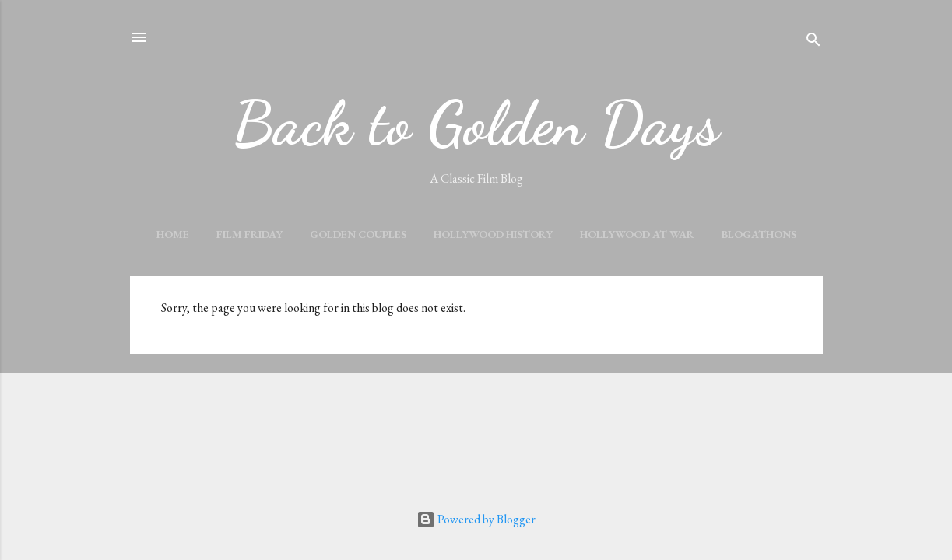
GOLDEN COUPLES (358, 234)
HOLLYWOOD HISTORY (493, 234)
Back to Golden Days (476, 123)
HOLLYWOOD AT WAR (637, 234)
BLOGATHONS (759, 234)
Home (173, 234)
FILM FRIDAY (249, 234)
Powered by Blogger (476, 519)
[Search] (813, 42)
